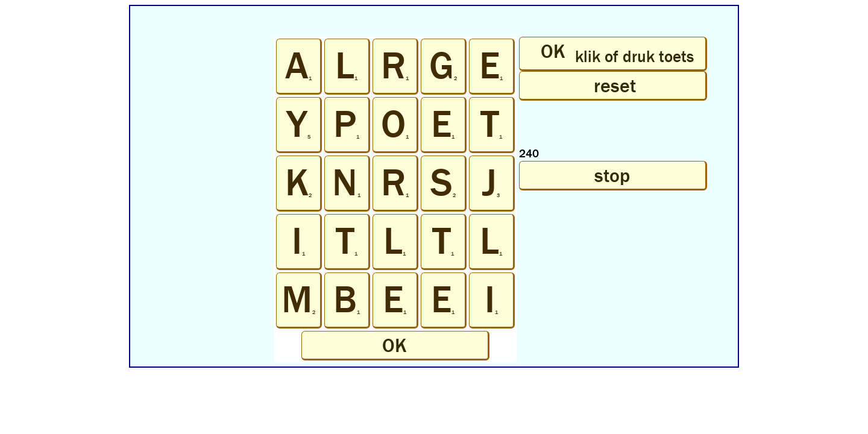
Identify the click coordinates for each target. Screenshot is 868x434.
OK (395, 345)
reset (612, 85)
